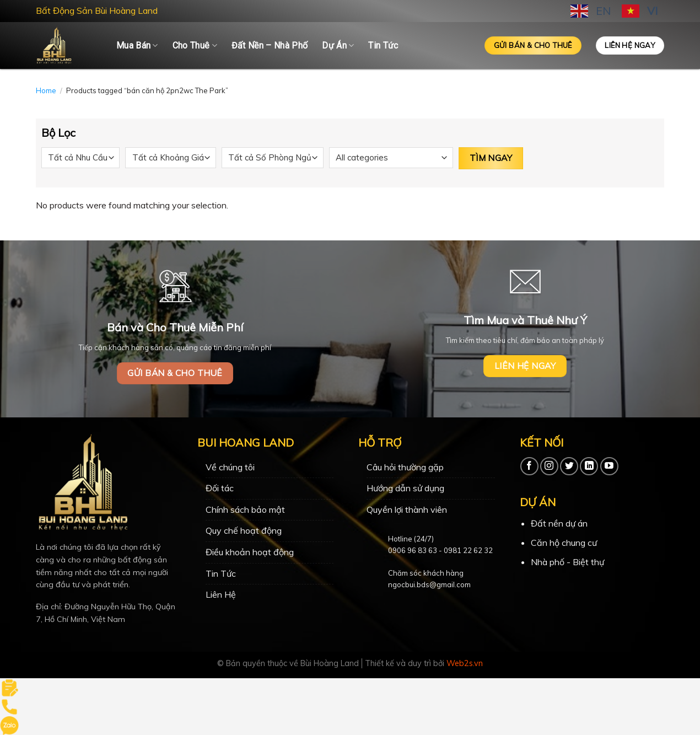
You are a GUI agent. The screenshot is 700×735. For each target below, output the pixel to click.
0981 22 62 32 (468, 550)
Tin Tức (383, 45)
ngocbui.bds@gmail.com (429, 584)
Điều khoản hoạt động (250, 552)
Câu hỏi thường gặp (405, 467)
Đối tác (220, 488)
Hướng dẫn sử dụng (405, 488)
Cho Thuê (195, 46)
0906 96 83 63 (413, 550)
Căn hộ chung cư (564, 543)
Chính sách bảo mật (245, 509)
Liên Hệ (221, 594)
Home (46, 90)
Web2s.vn (465, 663)
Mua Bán (137, 46)
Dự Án (338, 46)
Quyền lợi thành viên (407, 509)
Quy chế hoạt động (244, 530)
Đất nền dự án (559, 523)
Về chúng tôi (230, 467)
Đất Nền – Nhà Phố (270, 45)
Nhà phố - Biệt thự (567, 562)
